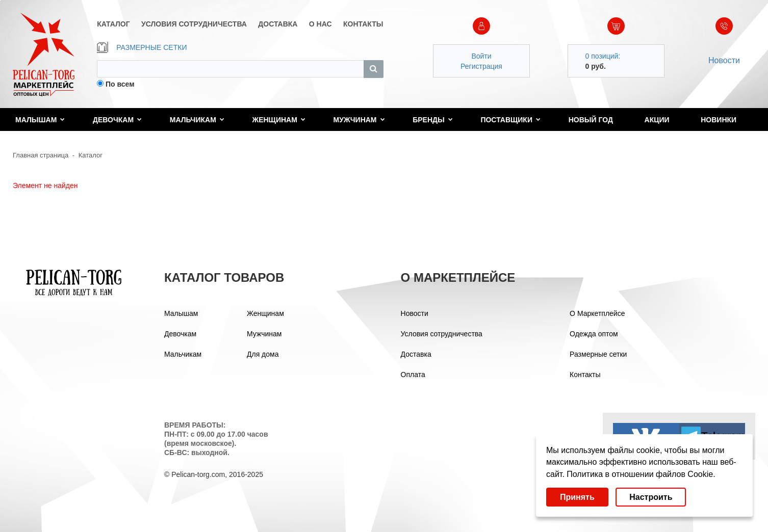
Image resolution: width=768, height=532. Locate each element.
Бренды (433, 120)
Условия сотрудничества (442, 334)
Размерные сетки (598, 354)
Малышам (40, 120)
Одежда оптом (594, 334)
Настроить (651, 497)
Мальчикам (197, 120)
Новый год (591, 120)
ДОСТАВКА (278, 24)
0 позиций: (603, 56)
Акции (657, 120)
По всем (120, 84)
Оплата (413, 375)
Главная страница (41, 155)
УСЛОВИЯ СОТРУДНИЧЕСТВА (194, 24)
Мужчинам (359, 120)
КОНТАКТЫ (363, 24)
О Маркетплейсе (597, 313)
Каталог (91, 155)
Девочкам (117, 120)
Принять (577, 497)
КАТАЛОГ (113, 24)
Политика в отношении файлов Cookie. (641, 474)
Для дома (263, 354)
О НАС (321, 24)
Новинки (719, 120)
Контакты (585, 375)
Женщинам (279, 120)
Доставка (416, 354)
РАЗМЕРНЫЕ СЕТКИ (142, 47)
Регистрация (481, 66)
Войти (481, 56)
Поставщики (510, 120)
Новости (724, 60)
